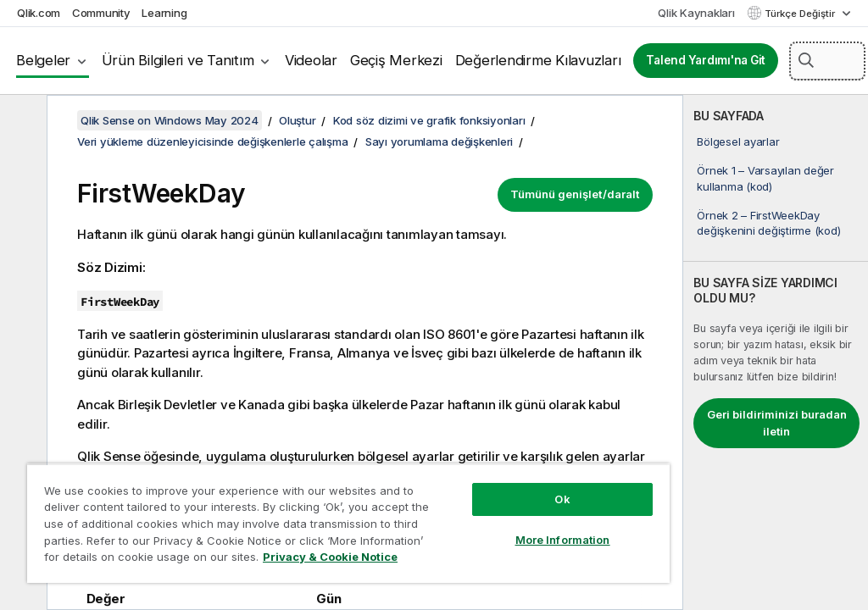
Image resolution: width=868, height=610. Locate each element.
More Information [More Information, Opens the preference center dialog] (563, 540)
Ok (562, 499)
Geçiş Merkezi (396, 60)
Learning (164, 13)
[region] (348, 523)
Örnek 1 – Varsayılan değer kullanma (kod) (765, 178)
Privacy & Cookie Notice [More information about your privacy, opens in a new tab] (330, 557)
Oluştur (297, 120)
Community (101, 13)
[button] (806, 60)
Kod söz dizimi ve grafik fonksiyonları (429, 120)
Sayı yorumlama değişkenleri (439, 141)
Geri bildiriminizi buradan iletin (777, 423)
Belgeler (43, 60)
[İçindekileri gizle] (21, 121)
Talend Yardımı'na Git (706, 60)
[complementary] (776, 352)
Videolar (311, 60)
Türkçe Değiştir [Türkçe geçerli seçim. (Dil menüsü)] (801, 14)
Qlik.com (39, 13)
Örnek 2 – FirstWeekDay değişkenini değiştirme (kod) (768, 223)
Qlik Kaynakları (696, 13)
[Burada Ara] (827, 61)
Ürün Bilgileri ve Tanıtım (178, 60)
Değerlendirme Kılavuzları (538, 60)
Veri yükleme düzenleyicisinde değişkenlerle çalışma (212, 141)
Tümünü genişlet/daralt (575, 194)
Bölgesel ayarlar (738, 141)
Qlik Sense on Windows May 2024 (170, 120)
